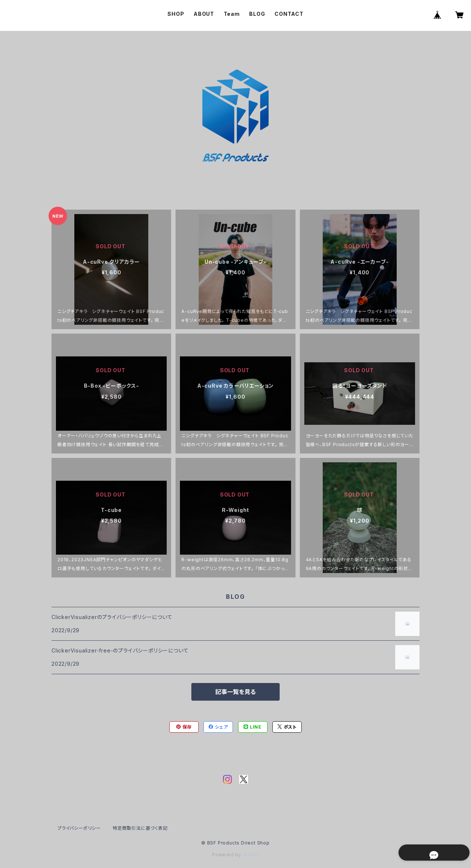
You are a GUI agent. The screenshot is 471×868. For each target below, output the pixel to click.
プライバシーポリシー (79, 828)
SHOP (176, 14)
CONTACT (289, 14)
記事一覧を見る (235, 692)
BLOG (257, 14)
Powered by (235, 855)
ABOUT (204, 14)
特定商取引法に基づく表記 (140, 828)
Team (232, 14)
